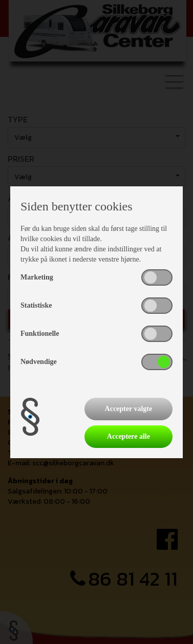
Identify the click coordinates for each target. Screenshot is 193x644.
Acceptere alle (128, 436)
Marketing (37, 277)
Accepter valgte (129, 409)
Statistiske (36, 305)
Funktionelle (40, 334)
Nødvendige (39, 362)
